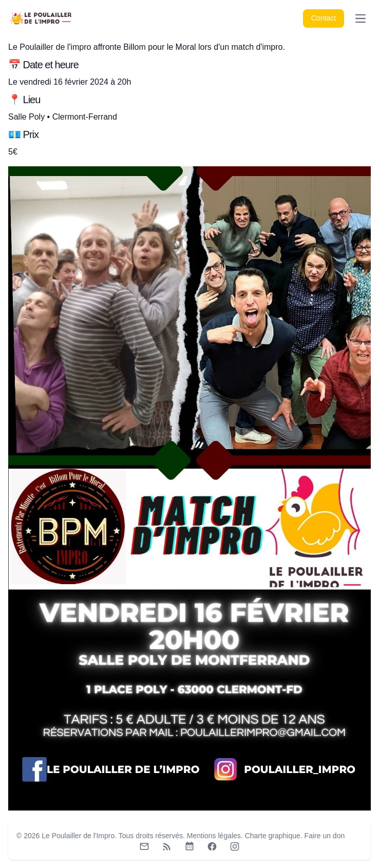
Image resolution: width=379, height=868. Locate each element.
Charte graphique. (274, 836)
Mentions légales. (215, 836)
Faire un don (325, 836)
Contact (324, 18)
